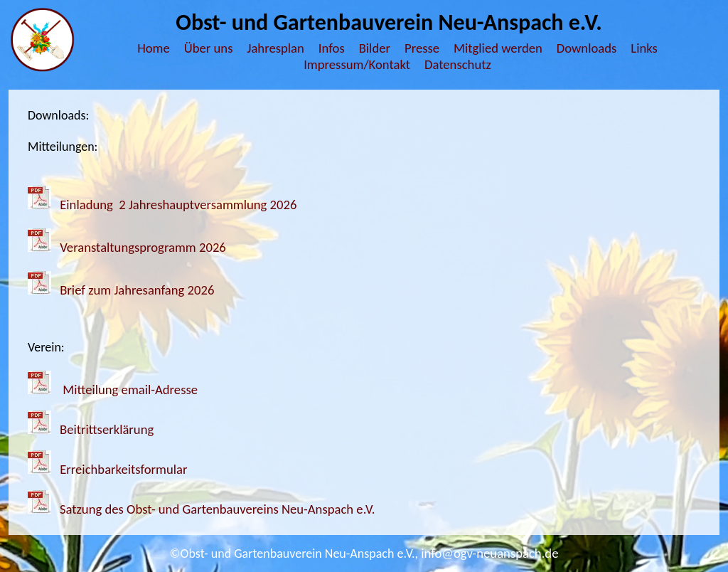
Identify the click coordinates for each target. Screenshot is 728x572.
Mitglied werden (498, 48)
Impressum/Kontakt (357, 64)
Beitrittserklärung (107, 429)
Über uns (209, 48)
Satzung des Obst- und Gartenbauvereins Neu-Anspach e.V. (217, 509)
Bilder (375, 48)
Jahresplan (275, 48)
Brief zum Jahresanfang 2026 (137, 290)
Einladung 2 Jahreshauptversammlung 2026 (178, 205)
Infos (332, 48)
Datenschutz (458, 64)
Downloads (587, 48)
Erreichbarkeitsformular (122, 469)
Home (154, 48)
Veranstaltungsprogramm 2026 (143, 247)
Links (644, 48)
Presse (422, 48)
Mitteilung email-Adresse (130, 390)
